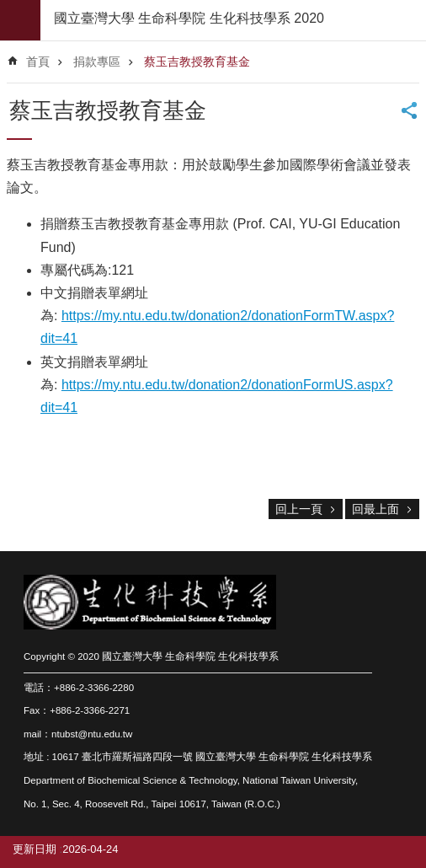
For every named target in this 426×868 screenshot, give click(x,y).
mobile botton (20, 20)
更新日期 (35, 849)
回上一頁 (299, 509)
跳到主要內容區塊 (9, 9)
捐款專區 (97, 62)
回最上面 (375, 509)
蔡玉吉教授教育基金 (197, 62)
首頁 (38, 62)
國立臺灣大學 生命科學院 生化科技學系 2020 (189, 18)
